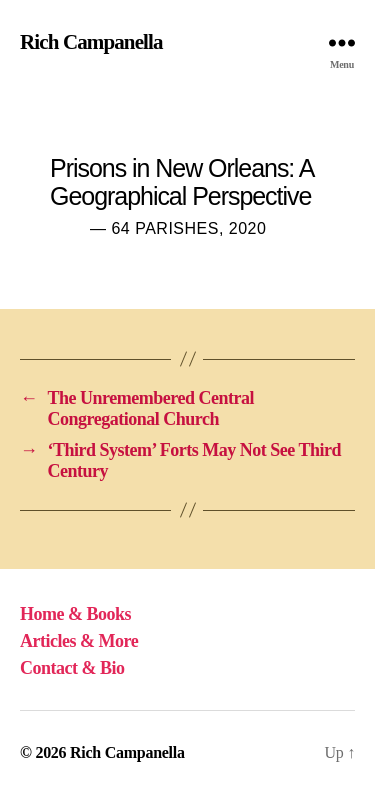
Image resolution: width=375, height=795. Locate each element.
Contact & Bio (72, 668)
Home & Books (75, 614)
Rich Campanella (91, 42)
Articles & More (79, 641)
